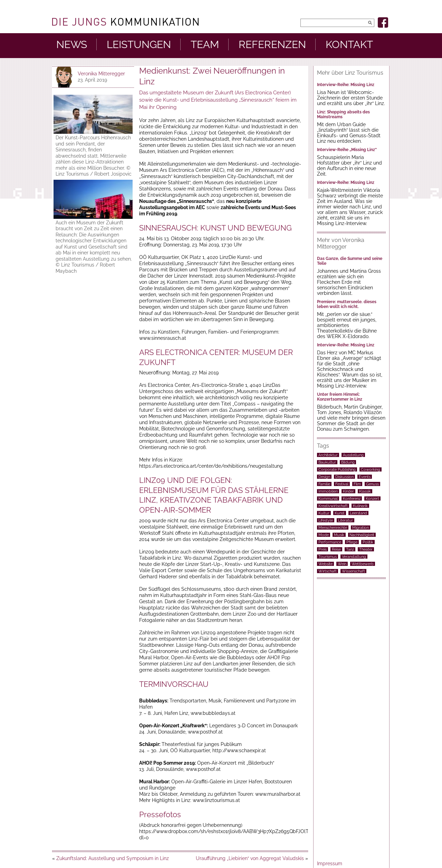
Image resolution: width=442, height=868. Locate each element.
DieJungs (125, 22)
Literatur (345, 520)
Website (325, 564)
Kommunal (328, 498)
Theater (366, 549)
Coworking (371, 469)
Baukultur (327, 462)
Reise (336, 549)
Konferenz (352, 498)
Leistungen (139, 45)
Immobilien (328, 491)
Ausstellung (353, 455)
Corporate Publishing (337, 469)
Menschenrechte (333, 528)
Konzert (372, 498)
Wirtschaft (328, 571)
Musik (339, 535)
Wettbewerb (363, 564)
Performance (330, 542)
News (72, 45)
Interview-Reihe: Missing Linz (346, 85)
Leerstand (358, 513)
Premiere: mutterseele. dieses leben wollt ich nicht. (347, 304)
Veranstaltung (354, 557)
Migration (361, 528)
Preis (323, 549)
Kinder (348, 491)
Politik (368, 542)
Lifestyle (326, 520)
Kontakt (349, 45)
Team (205, 45)
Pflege (352, 542)
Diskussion (344, 477)
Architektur (328, 455)
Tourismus (328, 557)
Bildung (348, 462)
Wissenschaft (353, 571)
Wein (342, 564)
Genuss (372, 484)
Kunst (340, 513)
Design (324, 477)
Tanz (350, 549)
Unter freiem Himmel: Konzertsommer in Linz (340, 397)
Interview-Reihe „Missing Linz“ (347, 150)
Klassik (365, 491)
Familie (324, 484)
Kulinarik (360, 506)
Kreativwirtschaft (333, 506)
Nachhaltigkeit (362, 535)
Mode (324, 535)
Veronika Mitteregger (101, 74)
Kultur (324, 513)
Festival (342, 484)
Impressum (330, 864)
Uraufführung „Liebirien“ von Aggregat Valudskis (250, 858)
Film (357, 484)
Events (365, 477)
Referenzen (272, 45)
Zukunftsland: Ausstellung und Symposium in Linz (113, 858)
